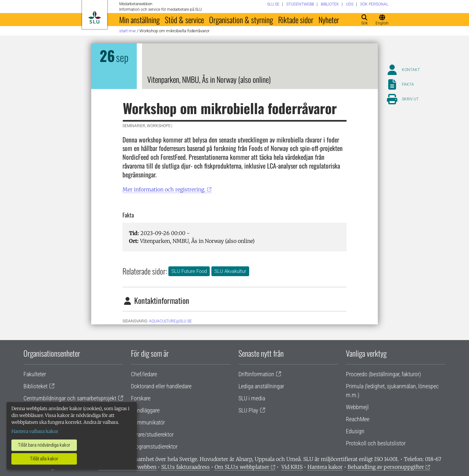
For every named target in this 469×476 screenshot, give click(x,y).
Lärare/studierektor (152, 434)
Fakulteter (35, 374)
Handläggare (145, 410)
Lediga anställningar (261, 386)
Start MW (128, 31)
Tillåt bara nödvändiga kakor (44, 445)
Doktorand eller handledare (161, 386)
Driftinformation (256, 374)
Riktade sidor (296, 20)
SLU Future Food (189, 271)
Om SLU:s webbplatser (242, 467)
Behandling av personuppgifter (386, 467)
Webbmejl (357, 407)
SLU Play (248, 410)
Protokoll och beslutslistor (376, 443)
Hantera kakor (325, 467)
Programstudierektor (154, 446)
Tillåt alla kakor (44, 459)
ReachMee (358, 419)
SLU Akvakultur (230, 271)
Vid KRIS (292, 467)
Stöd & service (184, 20)
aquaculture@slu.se (171, 321)
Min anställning (139, 20)
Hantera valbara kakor (35, 431)
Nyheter (329, 20)
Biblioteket (36, 386)
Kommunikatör (148, 422)
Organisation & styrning (241, 20)
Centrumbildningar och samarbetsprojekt (70, 398)
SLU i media (252, 398)
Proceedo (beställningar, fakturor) (383, 374)
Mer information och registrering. (164, 189)
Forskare (141, 398)
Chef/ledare (144, 374)
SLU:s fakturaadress (185, 467)
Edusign (355, 431)
